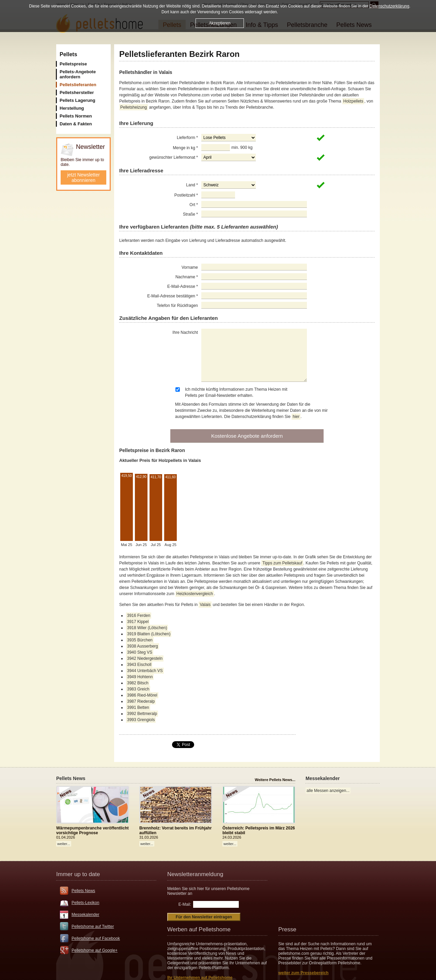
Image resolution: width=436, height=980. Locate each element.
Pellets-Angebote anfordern (78, 74)
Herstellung (72, 108)
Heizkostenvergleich (195, 594)
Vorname (190, 267)
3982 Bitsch (138, 683)
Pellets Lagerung (77, 100)
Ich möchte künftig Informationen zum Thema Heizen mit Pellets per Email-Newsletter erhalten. (236, 392)
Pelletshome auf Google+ (95, 950)
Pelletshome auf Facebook (96, 938)
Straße (190, 214)
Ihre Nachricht (185, 332)
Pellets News (83, 891)
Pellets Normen (76, 116)
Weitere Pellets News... (275, 780)
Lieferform (187, 138)
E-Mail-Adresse (183, 286)
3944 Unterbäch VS (145, 671)
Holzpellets (353, 101)
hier (296, 417)
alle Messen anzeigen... (328, 791)
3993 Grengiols (141, 720)
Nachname (187, 277)
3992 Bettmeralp (142, 714)
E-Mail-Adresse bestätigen (173, 296)
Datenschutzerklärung (390, 6)
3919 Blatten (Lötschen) (149, 634)
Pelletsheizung (134, 107)
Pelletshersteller (77, 92)
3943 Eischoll (139, 665)
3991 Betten (138, 707)
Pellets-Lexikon (85, 903)
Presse (287, 929)
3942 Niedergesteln (145, 658)
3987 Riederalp (141, 701)
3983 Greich (138, 689)
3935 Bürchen (140, 640)
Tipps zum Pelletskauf (282, 563)
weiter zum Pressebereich (303, 973)
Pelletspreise (73, 64)
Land (192, 185)
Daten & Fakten (76, 124)
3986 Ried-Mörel (142, 695)
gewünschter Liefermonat (174, 157)
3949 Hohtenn (140, 677)
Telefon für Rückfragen (177, 306)
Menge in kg (185, 148)
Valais (205, 605)
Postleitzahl (186, 195)
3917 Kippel (138, 622)
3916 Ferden (139, 616)
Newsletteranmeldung (195, 874)
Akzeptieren (220, 23)
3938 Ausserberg (143, 646)
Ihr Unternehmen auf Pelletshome (200, 978)
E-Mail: (185, 904)
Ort (194, 205)
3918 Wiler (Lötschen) (147, 628)
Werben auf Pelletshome (199, 929)
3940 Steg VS (140, 652)
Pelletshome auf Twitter (93, 927)
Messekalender (85, 915)
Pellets (68, 54)
